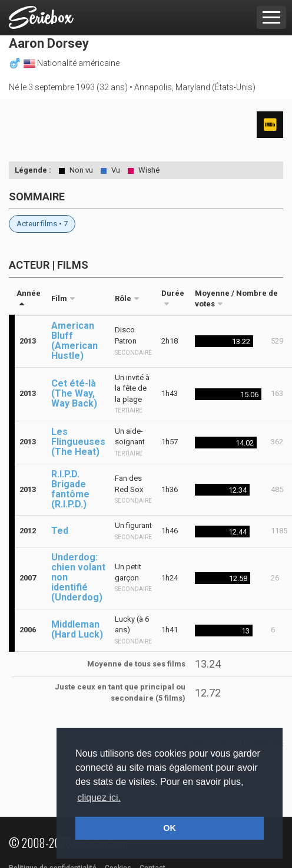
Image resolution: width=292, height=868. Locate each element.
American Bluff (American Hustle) (74, 341)
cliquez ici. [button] (99, 798)
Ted (60, 531)
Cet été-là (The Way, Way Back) (74, 393)
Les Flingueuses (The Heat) (78, 442)
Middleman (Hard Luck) (77, 629)
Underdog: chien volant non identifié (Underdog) (78, 577)
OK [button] (170, 828)
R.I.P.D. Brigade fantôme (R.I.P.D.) (70, 489)
